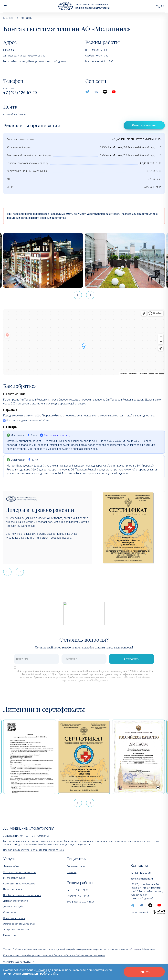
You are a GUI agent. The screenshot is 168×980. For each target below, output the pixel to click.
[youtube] (114, 92)
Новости (72, 872)
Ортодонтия (10, 912)
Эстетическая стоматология (19, 924)
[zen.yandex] (105, 92)
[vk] (96, 92)
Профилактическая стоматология (22, 895)
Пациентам (77, 859)
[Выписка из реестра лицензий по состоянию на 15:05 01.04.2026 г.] (30, 757)
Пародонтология (13, 889)
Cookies (42, 970)
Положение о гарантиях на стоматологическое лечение (34, 850)
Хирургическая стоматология (20, 872)
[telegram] (87, 92)
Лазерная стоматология (17, 930)
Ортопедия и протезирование (19, 884)
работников (134, 949)
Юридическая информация (16, 955)
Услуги (9, 859)
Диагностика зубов (14, 907)
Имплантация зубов (14, 878)
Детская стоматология (16, 901)
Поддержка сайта (141, 912)
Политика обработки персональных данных (85, 955)
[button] (90, 295)
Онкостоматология (14, 918)
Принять (144, 972)
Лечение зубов (11, 866)
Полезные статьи (76, 866)
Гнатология (10, 935)
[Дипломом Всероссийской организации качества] (138, 757)
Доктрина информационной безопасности (47, 955)
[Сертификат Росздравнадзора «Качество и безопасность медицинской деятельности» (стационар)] (84, 757)
